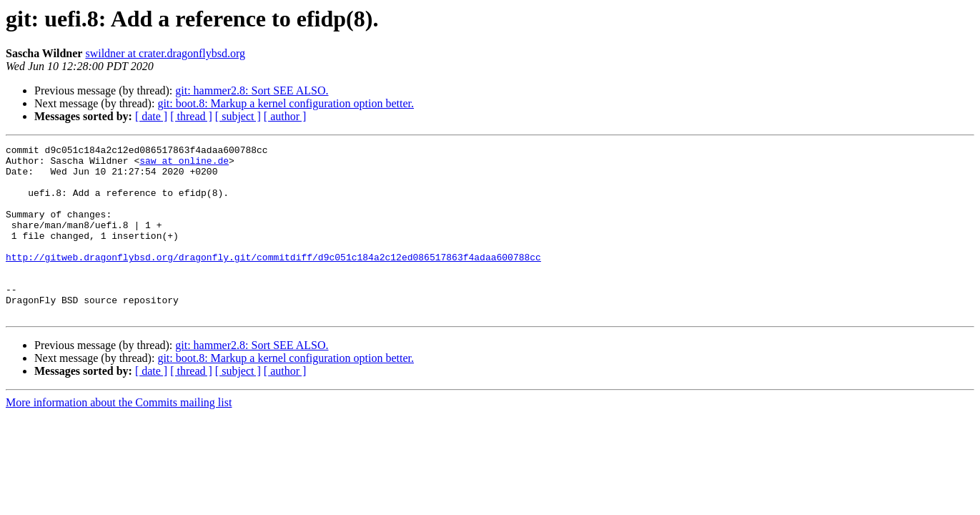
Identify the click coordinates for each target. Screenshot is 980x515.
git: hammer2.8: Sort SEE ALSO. (252, 90)
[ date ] (151, 116)
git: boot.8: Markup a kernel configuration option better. (286, 103)
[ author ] (285, 116)
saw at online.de (184, 165)
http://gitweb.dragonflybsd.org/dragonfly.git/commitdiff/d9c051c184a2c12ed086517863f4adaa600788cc (273, 280)
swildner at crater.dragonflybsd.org (165, 53)
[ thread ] (191, 116)
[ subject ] (238, 116)
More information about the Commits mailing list (119, 437)
